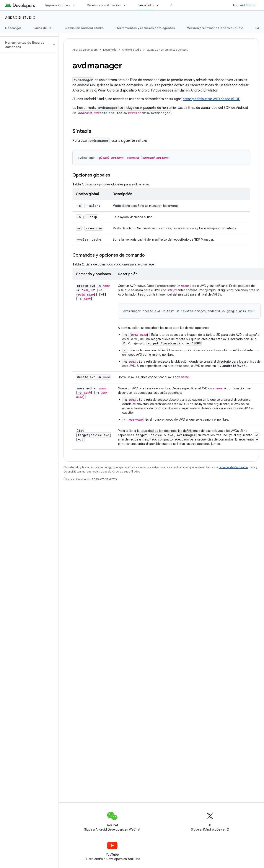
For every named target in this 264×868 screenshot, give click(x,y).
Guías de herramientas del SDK (167, 50)
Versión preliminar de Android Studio (215, 28)
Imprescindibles (58, 5)
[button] (26, 45)
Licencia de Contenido (233, 467)
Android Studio (244, 5)
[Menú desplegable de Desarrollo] (159, 5)
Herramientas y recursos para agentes (145, 28)
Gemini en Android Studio (84, 28)
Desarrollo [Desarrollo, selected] (145, 5)
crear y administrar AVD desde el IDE (211, 99)
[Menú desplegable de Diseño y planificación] (126, 5)
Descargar (13, 28)
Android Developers (85, 50)
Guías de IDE (43, 28)
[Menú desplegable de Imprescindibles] (76, 5)
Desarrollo (110, 50)
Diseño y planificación (104, 5)
